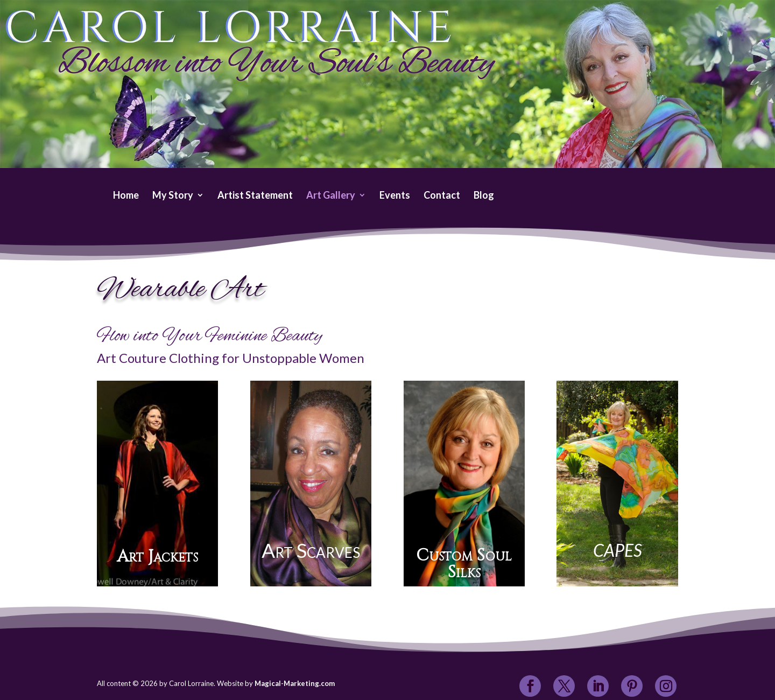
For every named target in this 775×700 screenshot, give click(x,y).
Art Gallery (331, 196)
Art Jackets (157, 557)
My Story (173, 196)
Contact (442, 196)
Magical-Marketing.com (295, 683)
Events (395, 196)
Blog (484, 196)
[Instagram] (666, 687)
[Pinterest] (632, 687)
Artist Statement (255, 196)
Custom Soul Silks (464, 564)
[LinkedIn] (598, 687)
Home (126, 196)
